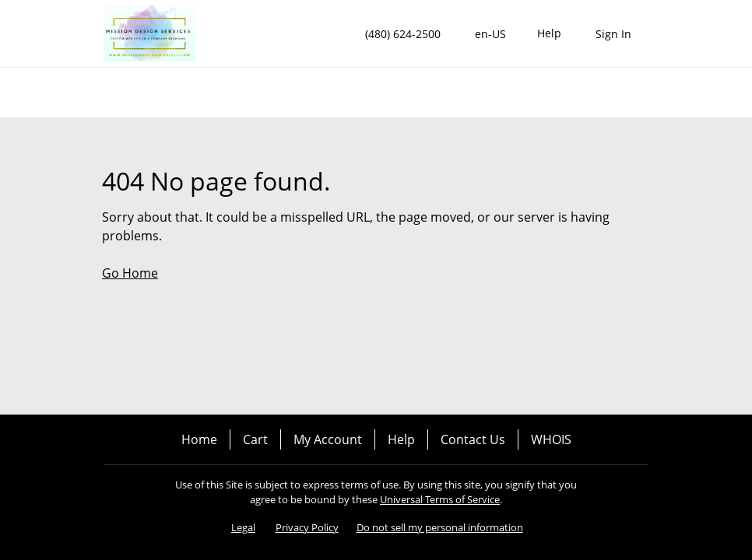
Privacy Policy (307, 527)
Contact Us (473, 439)
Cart (255, 439)
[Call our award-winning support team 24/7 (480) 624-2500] (549, 34)
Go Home (130, 273)
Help (401, 439)
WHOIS (551, 439)
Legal (243, 527)
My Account (328, 439)
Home (199, 439)
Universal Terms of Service (440, 499)
